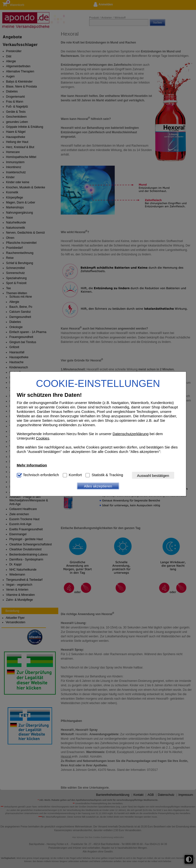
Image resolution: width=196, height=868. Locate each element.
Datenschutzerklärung (131, 434)
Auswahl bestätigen (153, 475)
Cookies (42, 438)
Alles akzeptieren (98, 486)
